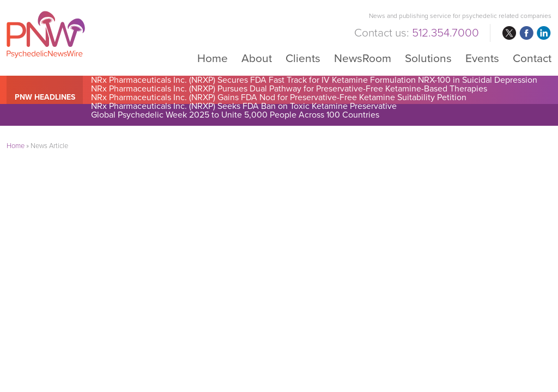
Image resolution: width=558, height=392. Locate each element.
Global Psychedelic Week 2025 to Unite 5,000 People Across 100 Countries (235, 115)
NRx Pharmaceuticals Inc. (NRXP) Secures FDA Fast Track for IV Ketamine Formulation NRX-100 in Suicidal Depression (314, 80)
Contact (532, 58)
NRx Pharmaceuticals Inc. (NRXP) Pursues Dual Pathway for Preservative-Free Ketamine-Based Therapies (289, 89)
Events (482, 58)
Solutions (428, 58)
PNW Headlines (45, 97)
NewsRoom (363, 58)
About (257, 58)
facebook (526, 33)
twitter (509, 33)
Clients (303, 58)
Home (213, 58)
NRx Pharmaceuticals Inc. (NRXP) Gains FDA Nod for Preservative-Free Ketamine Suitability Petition (279, 97)
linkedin (544, 33)
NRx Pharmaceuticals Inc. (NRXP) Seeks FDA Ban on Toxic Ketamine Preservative (244, 106)
